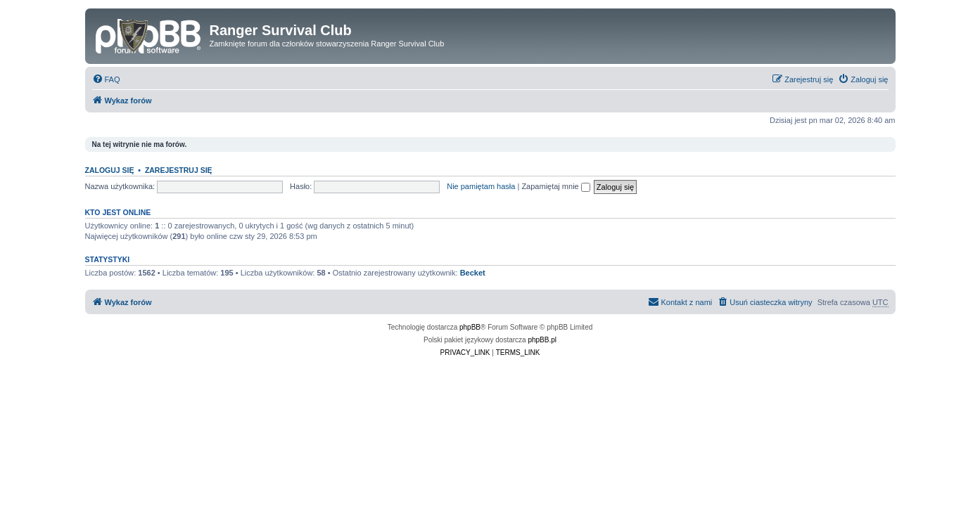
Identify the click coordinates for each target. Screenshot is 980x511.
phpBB (470, 327)
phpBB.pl (542, 340)
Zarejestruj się (179, 170)
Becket (473, 273)
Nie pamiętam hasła (481, 186)
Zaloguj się (110, 170)
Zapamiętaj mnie (555, 186)
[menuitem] (106, 79)
